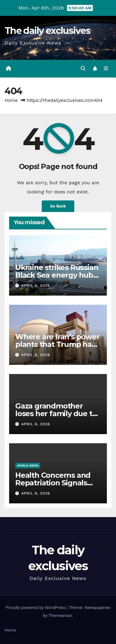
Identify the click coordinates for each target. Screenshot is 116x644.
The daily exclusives (47, 31)
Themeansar (60, 615)
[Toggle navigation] (106, 69)
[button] (83, 68)
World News (28, 465)
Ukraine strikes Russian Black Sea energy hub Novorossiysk (57, 275)
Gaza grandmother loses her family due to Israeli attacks (56, 414)
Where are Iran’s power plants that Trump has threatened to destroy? (57, 344)
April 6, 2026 (36, 286)
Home (11, 100)
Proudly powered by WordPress (36, 608)
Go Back (58, 206)
